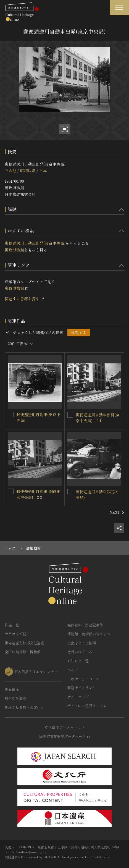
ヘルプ (73, 670)
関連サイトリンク (82, 688)
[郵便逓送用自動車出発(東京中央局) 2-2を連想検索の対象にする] (11, 491)
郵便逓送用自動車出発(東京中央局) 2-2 (38, 494)
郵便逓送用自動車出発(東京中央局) (35, 243)
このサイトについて (84, 679)
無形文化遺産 (15, 698)
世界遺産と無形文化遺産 (24, 643)
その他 (10, 171)
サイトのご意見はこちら (87, 706)
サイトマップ (78, 697)
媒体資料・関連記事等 (85, 625)
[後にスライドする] (117, 512)
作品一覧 (12, 625)
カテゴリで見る (17, 634)
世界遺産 (12, 689)
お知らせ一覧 (78, 661)
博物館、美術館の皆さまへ (89, 634)
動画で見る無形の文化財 (24, 707)
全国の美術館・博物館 (23, 652)
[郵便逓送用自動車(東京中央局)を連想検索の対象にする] (11, 415)
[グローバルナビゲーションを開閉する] (119, 8)
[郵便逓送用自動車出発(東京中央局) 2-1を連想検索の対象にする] (70, 415)
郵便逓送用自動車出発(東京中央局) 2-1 (98, 418)
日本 (43, 171)
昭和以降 (28, 171)
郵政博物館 (14, 250)
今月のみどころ (80, 652)
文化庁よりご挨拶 (82, 643)
